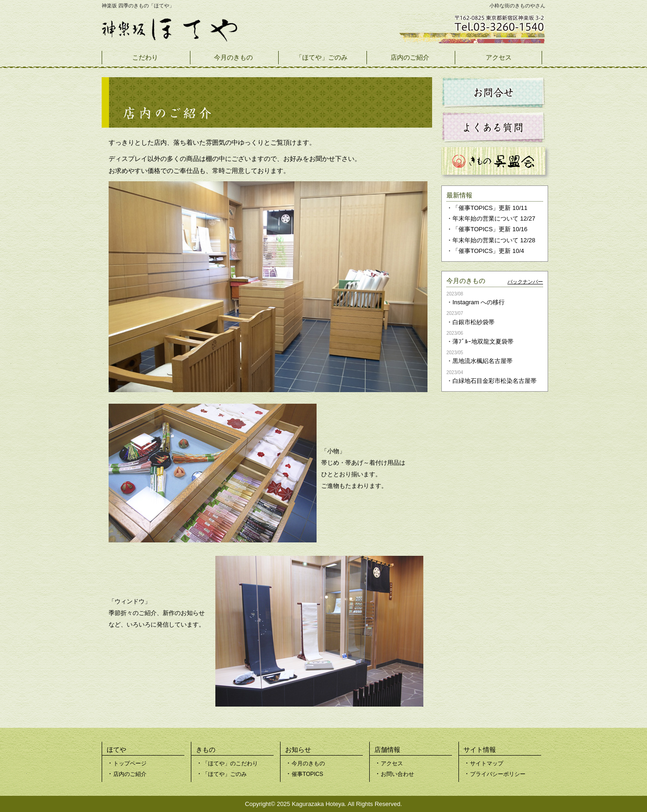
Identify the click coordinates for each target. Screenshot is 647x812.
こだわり (145, 57)
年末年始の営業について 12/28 (494, 240)
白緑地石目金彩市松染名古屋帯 (494, 381)
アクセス (499, 57)
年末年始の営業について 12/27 (494, 218)
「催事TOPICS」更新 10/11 (490, 208)
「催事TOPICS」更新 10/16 (490, 229)
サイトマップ (487, 763)
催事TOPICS (307, 774)
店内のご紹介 (410, 57)
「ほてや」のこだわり (230, 763)
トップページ (130, 763)
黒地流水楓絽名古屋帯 (482, 361)
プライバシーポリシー (498, 774)
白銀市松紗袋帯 (473, 322)
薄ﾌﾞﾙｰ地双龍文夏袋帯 (483, 341)
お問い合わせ (397, 774)
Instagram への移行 (479, 302)
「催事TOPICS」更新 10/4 (488, 251)
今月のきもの (233, 57)
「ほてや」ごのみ (322, 57)
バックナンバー (525, 282)
